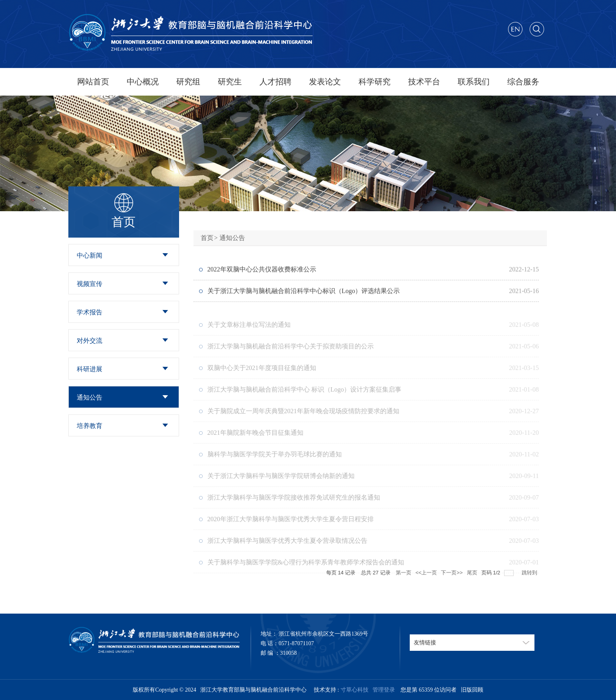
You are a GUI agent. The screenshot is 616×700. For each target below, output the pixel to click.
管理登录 (382, 690)
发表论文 (325, 82)
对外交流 (90, 341)
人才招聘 (275, 82)
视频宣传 (90, 284)
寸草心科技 (355, 690)
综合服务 (523, 82)
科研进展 (90, 369)
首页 (207, 238)
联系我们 (474, 82)
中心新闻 (90, 255)
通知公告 (90, 397)
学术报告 (90, 312)
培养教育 (90, 426)
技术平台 (424, 82)
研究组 (188, 82)
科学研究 (375, 82)
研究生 (230, 82)
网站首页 (93, 82)
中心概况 (143, 82)
